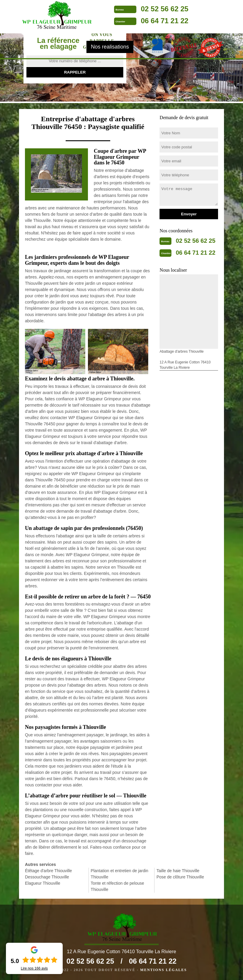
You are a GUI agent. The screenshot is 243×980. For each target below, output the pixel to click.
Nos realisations (110, 47)
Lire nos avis (34, 968)
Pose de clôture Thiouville (180, 877)
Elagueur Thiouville (43, 883)
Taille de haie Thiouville (178, 871)
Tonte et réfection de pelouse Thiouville (117, 886)
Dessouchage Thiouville (47, 877)
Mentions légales (164, 970)
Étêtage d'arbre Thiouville (48, 871)
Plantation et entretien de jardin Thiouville (119, 874)
